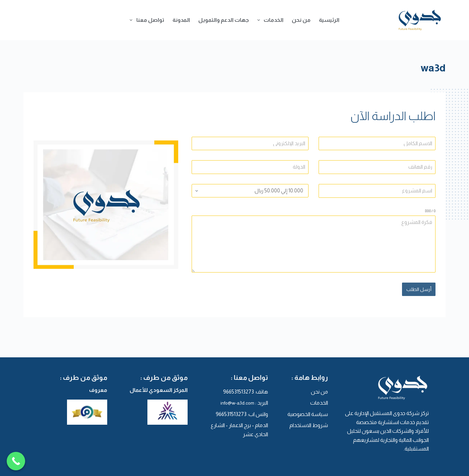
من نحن (301, 20)
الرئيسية (329, 20)
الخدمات (269, 20)
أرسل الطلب (419, 289)
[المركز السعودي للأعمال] (154, 411)
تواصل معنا (145, 20)
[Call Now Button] (16, 462)
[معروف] (74, 411)
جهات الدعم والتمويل (224, 20)
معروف (98, 389)
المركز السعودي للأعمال (159, 389)
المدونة (181, 20)
